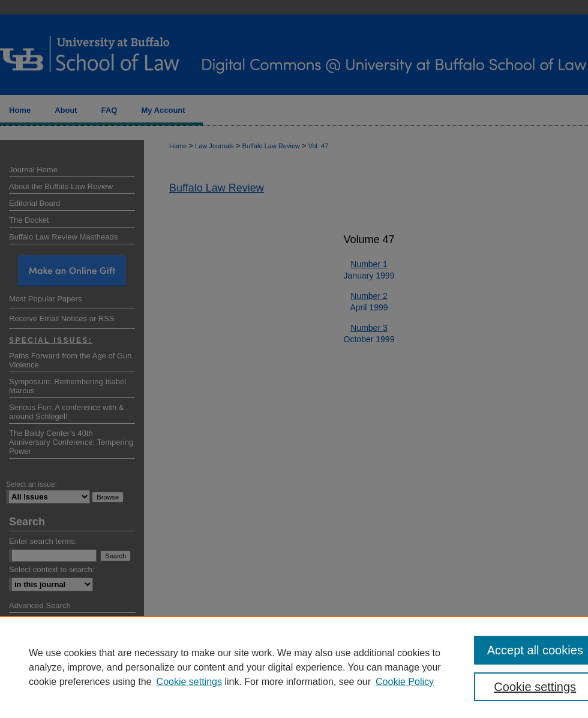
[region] (294, 667)
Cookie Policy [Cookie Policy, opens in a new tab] (405, 682)
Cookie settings (189, 682)
